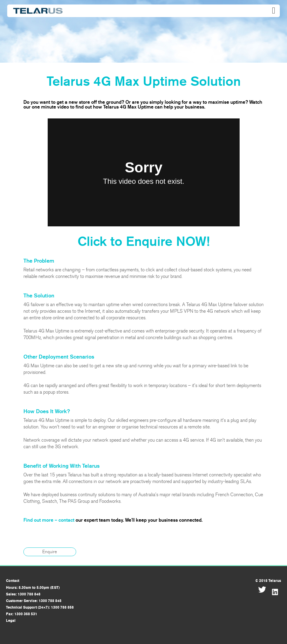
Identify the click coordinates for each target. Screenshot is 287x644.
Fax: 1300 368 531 (22, 614)
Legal (11, 621)
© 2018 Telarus (268, 581)
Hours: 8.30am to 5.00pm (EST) (33, 588)
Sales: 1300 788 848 (23, 594)
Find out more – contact (49, 520)
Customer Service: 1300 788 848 (34, 601)
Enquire (50, 552)
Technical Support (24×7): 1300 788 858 (40, 607)
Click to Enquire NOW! (144, 241)
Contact (13, 581)
